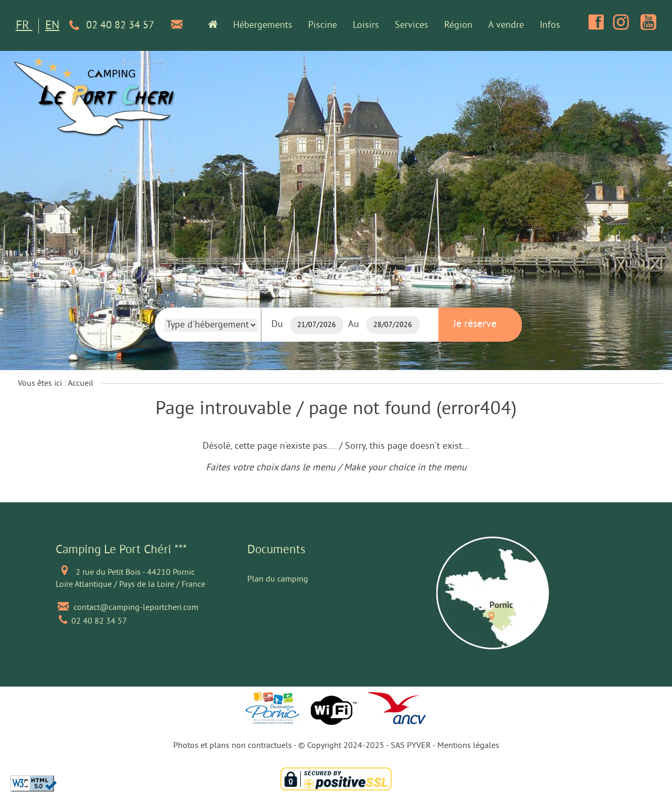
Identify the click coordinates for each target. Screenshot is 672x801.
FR (24, 26)
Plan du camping (278, 579)
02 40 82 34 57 (110, 26)
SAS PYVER (411, 746)
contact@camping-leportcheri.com (136, 608)
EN (52, 26)
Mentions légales (468, 746)
